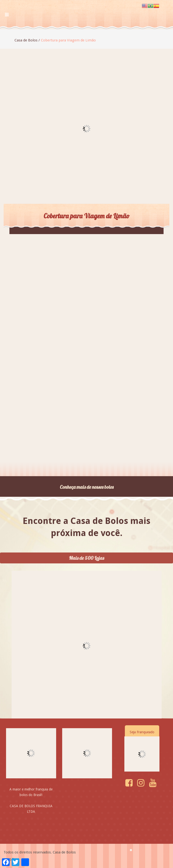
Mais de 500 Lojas (86, 558)
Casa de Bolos (26, 40)
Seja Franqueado (142, 732)
